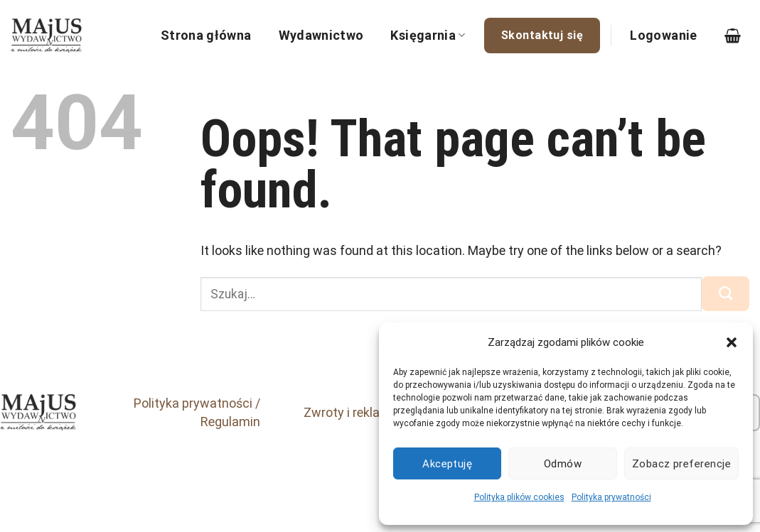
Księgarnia (428, 35)
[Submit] (726, 293)
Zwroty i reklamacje (359, 412)
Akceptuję (447, 464)
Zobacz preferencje (681, 464)
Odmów (563, 464)
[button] (732, 342)
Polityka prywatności (611, 497)
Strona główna (206, 35)
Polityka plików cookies (519, 497)
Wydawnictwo (321, 35)
